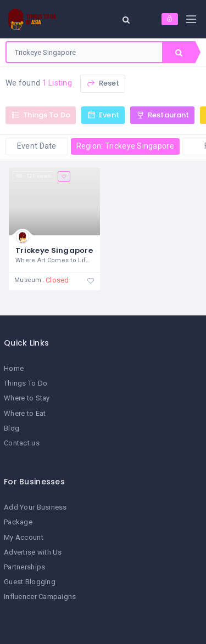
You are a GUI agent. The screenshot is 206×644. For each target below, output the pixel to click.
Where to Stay (27, 398)
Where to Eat (25, 413)
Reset (103, 83)
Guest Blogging (30, 582)
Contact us (22, 443)
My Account (24, 537)
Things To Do (26, 383)
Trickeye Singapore (54, 250)
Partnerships (24, 567)
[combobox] (84, 52)
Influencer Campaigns (40, 597)
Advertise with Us (33, 552)
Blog (12, 428)
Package (18, 522)
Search (179, 53)
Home (14, 368)
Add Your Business (35, 507)
